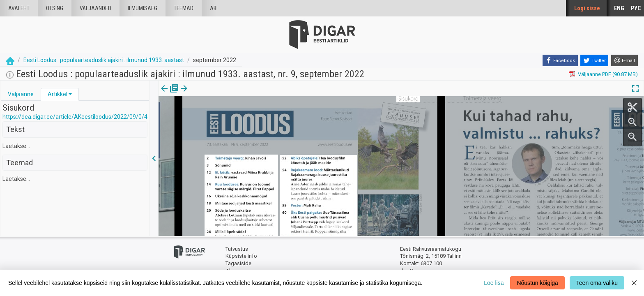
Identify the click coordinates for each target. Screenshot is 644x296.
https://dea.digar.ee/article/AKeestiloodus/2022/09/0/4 (75, 117)
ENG (619, 8)
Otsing (55, 8)
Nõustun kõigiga (537, 283)
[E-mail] (624, 60)
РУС (636, 8)
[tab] (21, 94)
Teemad (184, 8)
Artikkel (57, 94)
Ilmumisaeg (143, 8)
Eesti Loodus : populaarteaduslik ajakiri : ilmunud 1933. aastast (104, 60)
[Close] (634, 283)
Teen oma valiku (597, 283)
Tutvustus (237, 249)
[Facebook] (560, 60)
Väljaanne (21, 94)
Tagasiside (238, 263)
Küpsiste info (241, 256)
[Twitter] (594, 60)
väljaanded (95, 8)
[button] (70, 94)
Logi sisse (587, 8)
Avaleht (19, 8)
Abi (214, 8)
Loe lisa (494, 283)
